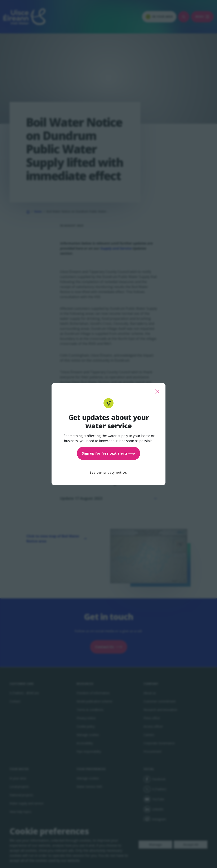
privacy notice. (115, 472)
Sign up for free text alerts (108, 453)
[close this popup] (157, 391)
